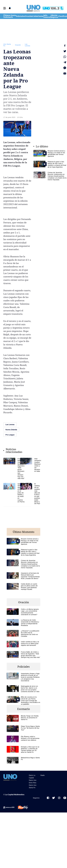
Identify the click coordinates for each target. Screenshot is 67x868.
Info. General (47, 16)
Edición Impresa (54, 16)
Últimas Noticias (7, 16)
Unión (41, 16)
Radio (43, 775)
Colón (35, 16)
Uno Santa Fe (7, 45)
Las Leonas (27, 45)
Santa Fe (13, 16)
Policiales (20, 16)
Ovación (29, 16)
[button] (5, 8)
